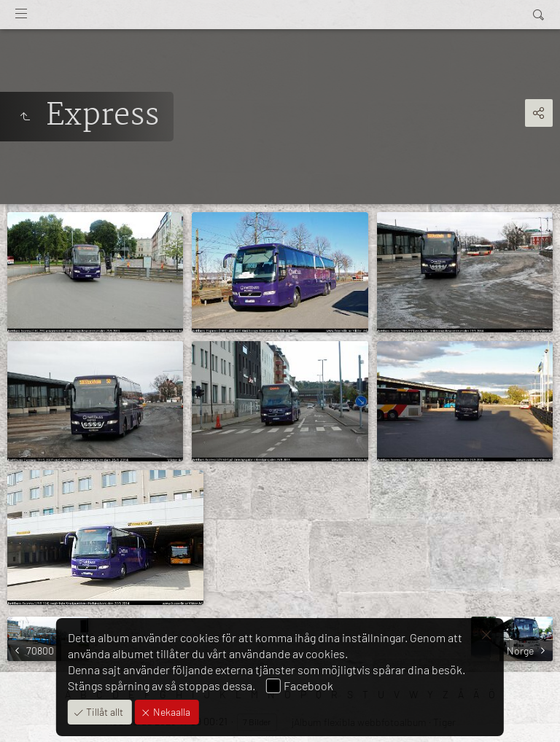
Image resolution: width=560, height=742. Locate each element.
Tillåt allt (104, 712)
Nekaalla (171, 712)
